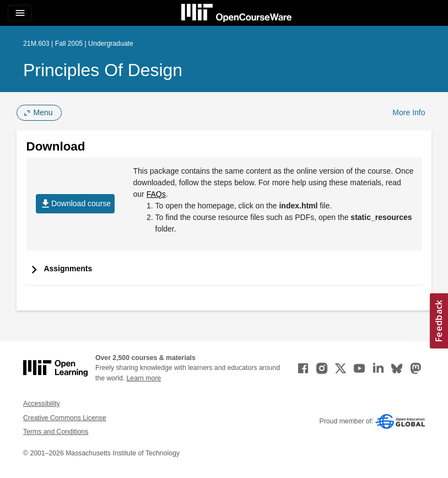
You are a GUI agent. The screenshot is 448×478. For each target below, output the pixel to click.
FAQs (156, 194)
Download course (75, 204)
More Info (409, 112)
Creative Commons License (64, 418)
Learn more (144, 378)
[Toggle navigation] (20, 13)
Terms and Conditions (56, 432)
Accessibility (42, 404)
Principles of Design (103, 70)
